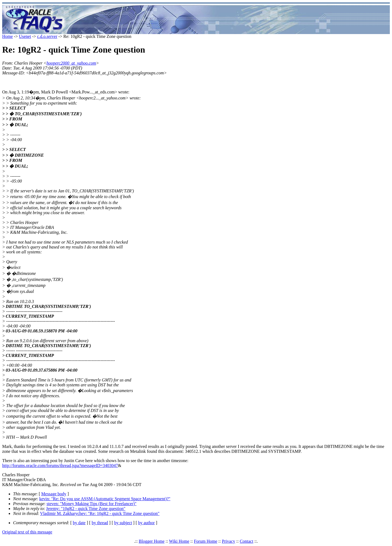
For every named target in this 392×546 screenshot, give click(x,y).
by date (79, 523)
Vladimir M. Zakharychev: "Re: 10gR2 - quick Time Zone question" (100, 513)
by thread (100, 523)
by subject (123, 523)
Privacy (229, 541)
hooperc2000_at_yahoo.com (71, 63)
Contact (247, 541)
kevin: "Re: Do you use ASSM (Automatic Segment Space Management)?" (105, 499)
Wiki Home (179, 541)
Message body (54, 494)
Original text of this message (27, 532)
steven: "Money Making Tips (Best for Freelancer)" (91, 504)
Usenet (25, 36)
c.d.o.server (47, 36)
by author (146, 523)
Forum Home (206, 541)
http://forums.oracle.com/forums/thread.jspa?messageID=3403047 (60, 465)
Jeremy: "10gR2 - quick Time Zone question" (86, 509)
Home (7, 36)
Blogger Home (152, 541)
